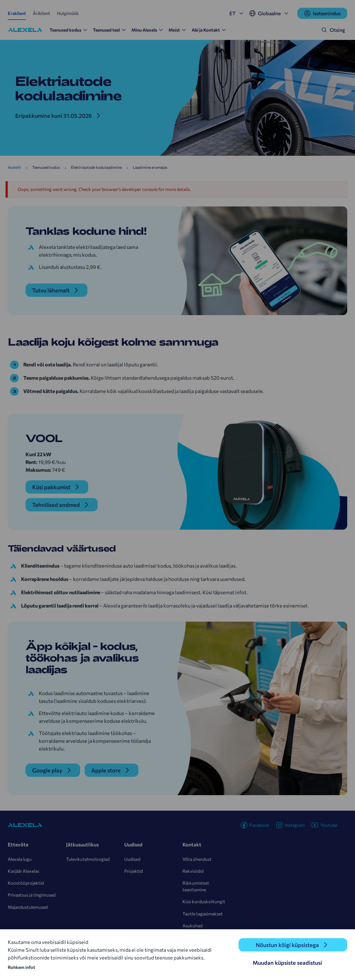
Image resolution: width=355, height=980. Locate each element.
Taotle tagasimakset (203, 914)
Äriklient (41, 13)
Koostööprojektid (26, 883)
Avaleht (14, 167)
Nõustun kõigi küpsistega (287, 945)
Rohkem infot (21, 967)
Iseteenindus (322, 13)
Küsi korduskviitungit (204, 901)
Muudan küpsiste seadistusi (287, 963)
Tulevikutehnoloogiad (88, 859)
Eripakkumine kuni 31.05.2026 (54, 116)
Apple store (106, 770)
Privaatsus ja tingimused (32, 895)
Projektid (134, 871)
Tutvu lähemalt (51, 290)
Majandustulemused (28, 907)
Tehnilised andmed (56, 505)
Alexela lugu (20, 859)
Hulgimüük (68, 13)
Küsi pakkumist (51, 487)
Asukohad (192, 926)
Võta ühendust (197, 859)
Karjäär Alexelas (23, 871)
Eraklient (17, 13)
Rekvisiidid (193, 871)
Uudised (132, 859)
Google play (47, 770)
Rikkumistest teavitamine (196, 886)
